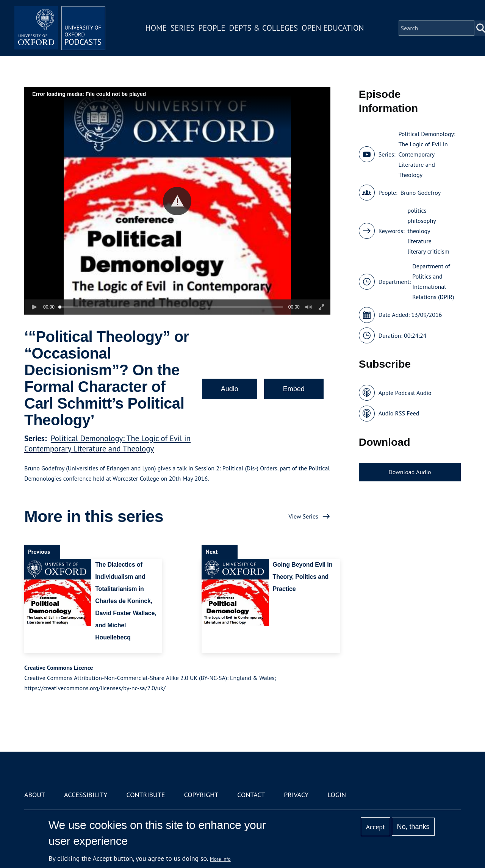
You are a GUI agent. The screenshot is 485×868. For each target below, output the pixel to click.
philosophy (422, 221)
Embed (294, 389)
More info (220, 859)
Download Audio (410, 472)
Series (182, 28)
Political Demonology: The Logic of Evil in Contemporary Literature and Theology (107, 443)
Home (156, 28)
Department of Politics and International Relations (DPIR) (433, 281)
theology (419, 231)
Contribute (145, 795)
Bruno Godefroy (421, 193)
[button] (177, 201)
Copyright (201, 795)
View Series (304, 516)
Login (337, 795)
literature (420, 241)
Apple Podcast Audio (405, 393)
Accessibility (86, 795)
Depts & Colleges (264, 28)
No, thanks (413, 827)
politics (417, 210)
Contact (251, 795)
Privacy (296, 795)
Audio (230, 389)
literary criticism (429, 251)
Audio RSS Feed (399, 413)
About (35, 795)
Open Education (333, 28)
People (212, 28)
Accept (375, 827)
